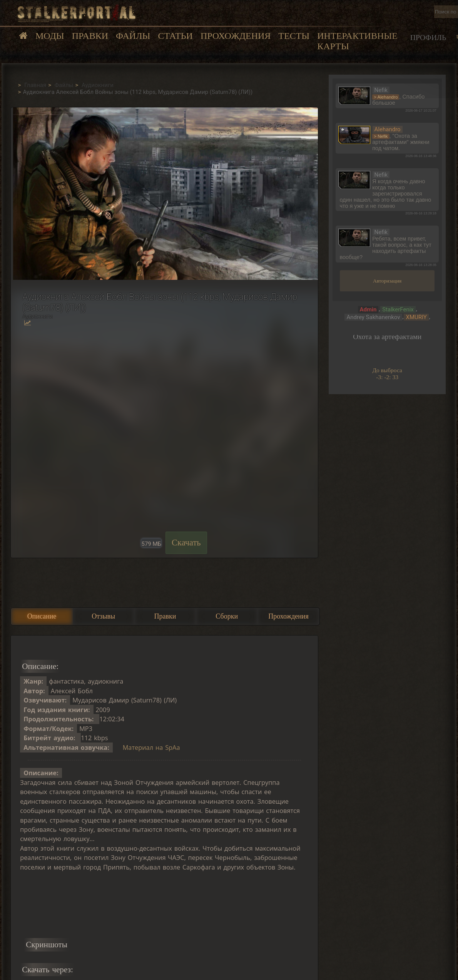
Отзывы (103, 616)
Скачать (186, 543)
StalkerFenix (398, 309)
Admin (368, 309)
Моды (50, 36)
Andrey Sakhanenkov (373, 317)
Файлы (133, 36)
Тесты (294, 36)
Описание (42, 616)
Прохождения (236, 36)
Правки (90, 36)
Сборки (227, 616)
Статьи (175, 36)
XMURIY (416, 317)
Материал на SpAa (151, 748)
